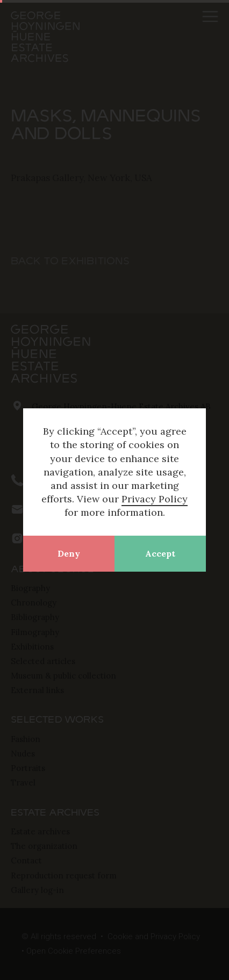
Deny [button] (69, 553)
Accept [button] (160, 553)
